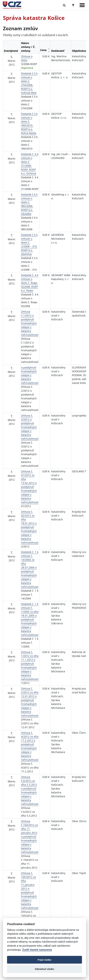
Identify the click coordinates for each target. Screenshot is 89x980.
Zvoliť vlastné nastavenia (37, 950)
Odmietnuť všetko (44, 969)
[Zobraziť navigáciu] (82, 5)
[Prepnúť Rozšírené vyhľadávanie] (73, 5)
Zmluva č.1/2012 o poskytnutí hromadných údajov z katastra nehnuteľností (30, 323)
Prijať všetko (45, 960)
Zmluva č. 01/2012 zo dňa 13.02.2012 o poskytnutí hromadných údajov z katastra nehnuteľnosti (30, 487)
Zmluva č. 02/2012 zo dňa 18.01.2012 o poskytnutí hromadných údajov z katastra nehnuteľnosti (30, 527)
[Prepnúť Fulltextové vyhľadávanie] (64, 5)
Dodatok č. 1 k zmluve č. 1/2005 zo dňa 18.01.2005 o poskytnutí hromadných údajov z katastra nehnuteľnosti (30, 619)
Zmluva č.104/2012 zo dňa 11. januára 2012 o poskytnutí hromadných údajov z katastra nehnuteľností (30, 837)
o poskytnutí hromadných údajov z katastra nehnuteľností (30, 375)
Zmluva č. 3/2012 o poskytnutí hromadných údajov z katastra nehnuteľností (30, 427)
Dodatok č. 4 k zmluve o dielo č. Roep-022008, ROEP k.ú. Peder (30, 283)
